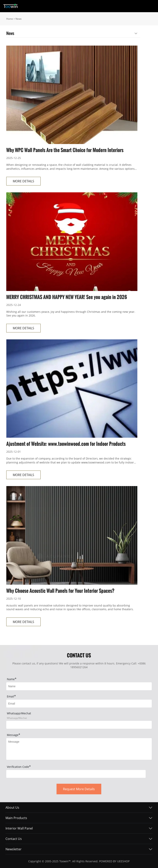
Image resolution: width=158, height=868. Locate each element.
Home (10, 19)
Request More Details (79, 789)
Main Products (16, 818)
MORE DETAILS (23, 181)
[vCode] (76, 774)
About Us (12, 807)
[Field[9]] (79, 704)
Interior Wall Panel (19, 828)
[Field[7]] (79, 686)
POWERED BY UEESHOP (114, 861)
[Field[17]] (79, 725)
